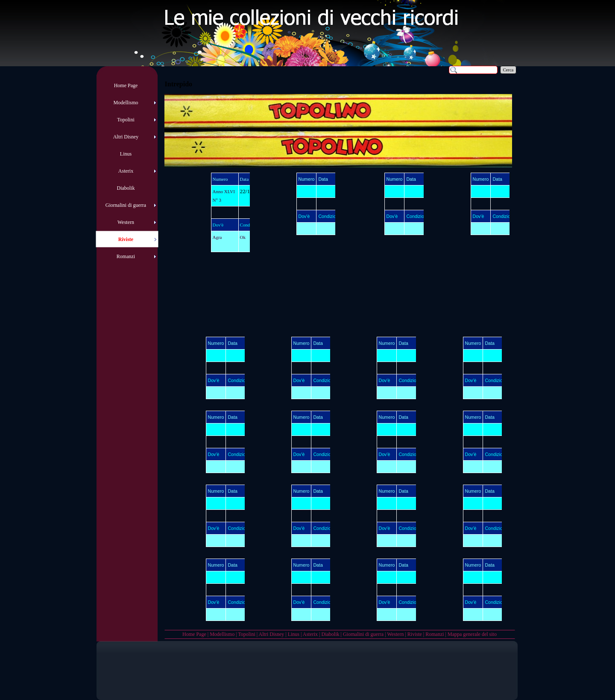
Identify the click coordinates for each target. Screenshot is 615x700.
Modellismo (222, 634)
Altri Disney (272, 634)
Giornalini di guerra (363, 634)
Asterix (310, 634)
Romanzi (435, 634)
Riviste (415, 634)
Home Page (194, 634)
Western (395, 634)
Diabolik (330, 634)
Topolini (247, 634)
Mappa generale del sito (472, 634)
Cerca (508, 70)
